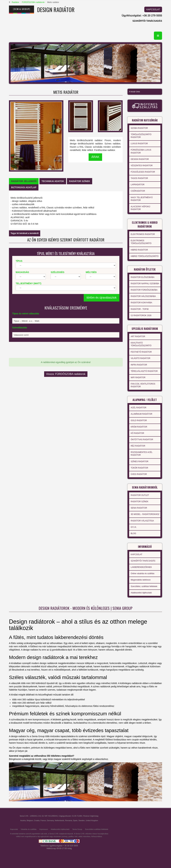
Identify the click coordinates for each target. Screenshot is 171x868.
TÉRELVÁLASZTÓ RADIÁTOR (144, 371)
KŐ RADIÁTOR (137, 433)
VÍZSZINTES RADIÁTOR (142, 166)
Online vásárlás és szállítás (143, 574)
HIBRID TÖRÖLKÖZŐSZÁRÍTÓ (145, 256)
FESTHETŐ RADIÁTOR (141, 352)
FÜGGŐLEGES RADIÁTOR (143, 172)
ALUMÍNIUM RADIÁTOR (142, 414)
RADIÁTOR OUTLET (140, 495)
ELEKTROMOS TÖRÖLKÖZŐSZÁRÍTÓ (141, 242)
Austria (23, 820)
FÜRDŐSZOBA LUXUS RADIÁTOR (141, 151)
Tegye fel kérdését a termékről (25, 233)
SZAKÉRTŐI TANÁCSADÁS (147, 21)
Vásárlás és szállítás (29, 829)
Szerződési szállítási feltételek (97, 829)
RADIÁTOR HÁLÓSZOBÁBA (143, 296)
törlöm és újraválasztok (101, 298)
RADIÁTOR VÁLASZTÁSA (142, 521)
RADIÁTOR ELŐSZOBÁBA (143, 277)
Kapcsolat (14, 829)
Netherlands (60, 820)
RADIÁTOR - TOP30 (140, 309)
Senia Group (77, 829)
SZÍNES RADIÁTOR (140, 462)
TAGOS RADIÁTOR (139, 178)
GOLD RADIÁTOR (139, 420)
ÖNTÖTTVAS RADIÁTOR (142, 440)
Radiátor (15, 2)
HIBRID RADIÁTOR (139, 250)
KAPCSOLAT (153, 9)
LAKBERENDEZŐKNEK (141, 567)
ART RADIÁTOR (138, 336)
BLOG (133, 533)
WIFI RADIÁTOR (138, 378)
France (43, 820)
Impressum (44, 829)
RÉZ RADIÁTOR (138, 446)
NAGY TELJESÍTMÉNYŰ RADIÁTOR (142, 199)
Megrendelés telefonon (141, 580)
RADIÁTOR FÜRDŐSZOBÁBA (144, 290)
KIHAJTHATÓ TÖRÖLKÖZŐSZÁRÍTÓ (141, 344)
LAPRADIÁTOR (138, 185)
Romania (69, 820)
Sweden (82, 820)
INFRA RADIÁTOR (139, 365)
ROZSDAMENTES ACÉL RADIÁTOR (142, 454)
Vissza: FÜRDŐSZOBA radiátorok (66, 374)
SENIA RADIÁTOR (139, 508)
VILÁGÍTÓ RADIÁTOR (141, 358)
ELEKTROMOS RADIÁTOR (143, 234)
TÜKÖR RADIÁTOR (139, 468)
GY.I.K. (134, 527)
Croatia (37, 820)
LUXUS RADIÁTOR (139, 144)
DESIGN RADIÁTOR (140, 159)
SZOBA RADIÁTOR (139, 128)
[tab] (24, 181)
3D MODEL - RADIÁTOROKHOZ (145, 514)
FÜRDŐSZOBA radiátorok (33, 2)
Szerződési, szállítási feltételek (144, 586)
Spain (75, 820)
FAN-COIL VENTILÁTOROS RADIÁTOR (143, 385)
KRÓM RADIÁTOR (139, 427)
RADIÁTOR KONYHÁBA (142, 303)
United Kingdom (92, 820)
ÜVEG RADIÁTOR (139, 474)
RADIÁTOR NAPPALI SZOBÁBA (145, 284)
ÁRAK (95, 157)
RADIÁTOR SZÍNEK (140, 502)
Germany (50, 820)
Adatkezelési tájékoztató (141, 593)
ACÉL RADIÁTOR (139, 408)
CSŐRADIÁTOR (138, 191)
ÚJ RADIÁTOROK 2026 (141, 315)
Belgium (30, 820)
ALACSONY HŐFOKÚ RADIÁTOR (141, 208)
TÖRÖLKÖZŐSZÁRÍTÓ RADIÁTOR (141, 136)
